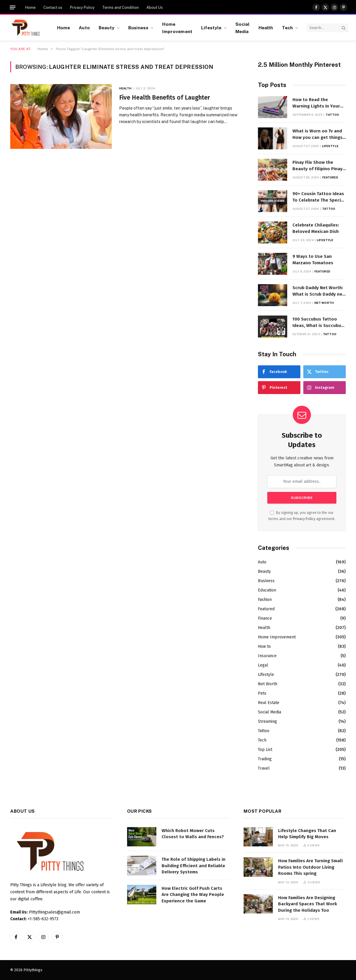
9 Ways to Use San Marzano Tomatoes (313, 259)
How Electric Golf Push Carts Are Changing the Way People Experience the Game (193, 895)
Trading (265, 759)
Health (266, 28)
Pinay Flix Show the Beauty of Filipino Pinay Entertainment (318, 166)
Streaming (267, 721)
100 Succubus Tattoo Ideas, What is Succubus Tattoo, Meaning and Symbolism (318, 323)
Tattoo (332, 115)
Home (30, 7)
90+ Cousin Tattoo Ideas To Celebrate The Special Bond (319, 197)
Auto (84, 28)
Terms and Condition (120, 7)
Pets (262, 693)
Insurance (267, 656)
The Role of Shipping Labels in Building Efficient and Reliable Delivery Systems (194, 866)
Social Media (243, 28)
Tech (287, 28)
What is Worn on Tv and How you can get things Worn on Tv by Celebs (318, 134)
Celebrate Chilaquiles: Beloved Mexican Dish (316, 228)
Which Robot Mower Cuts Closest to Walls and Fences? (193, 834)
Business (138, 28)
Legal (263, 665)
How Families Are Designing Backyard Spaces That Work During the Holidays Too (308, 904)
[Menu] (13, 7)
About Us (155, 7)
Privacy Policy (82, 7)
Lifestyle (211, 28)
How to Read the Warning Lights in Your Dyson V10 (316, 103)
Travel (264, 768)
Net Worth (324, 303)
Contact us (53, 7)
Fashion (265, 600)
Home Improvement (177, 28)
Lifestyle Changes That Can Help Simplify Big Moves (307, 834)
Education (267, 590)
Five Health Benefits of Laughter (165, 98)
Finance (265, 618)
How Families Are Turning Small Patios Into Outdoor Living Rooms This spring (310, 867)
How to (264, 646)
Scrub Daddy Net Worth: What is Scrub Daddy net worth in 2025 (318, 291)
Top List (265, 750)
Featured (330, 177)
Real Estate (269, 703)
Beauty (107, 28)
